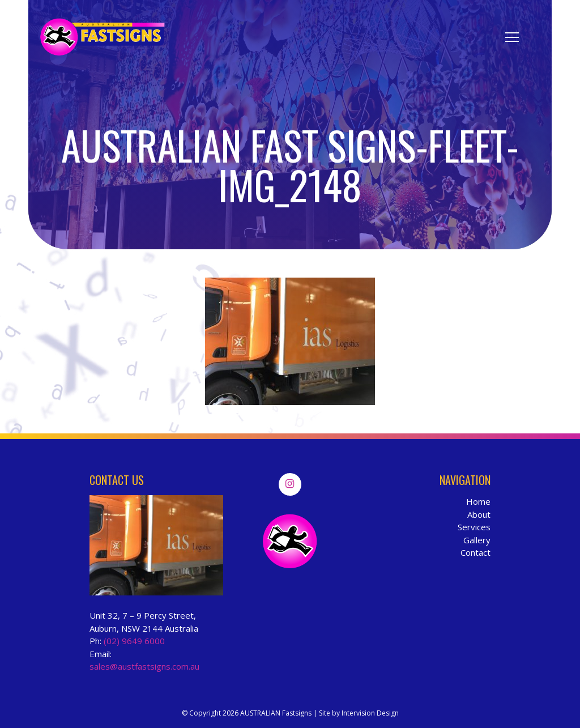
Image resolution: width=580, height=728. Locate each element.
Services (474, 527)
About (479, 514)
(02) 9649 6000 (134, 641)
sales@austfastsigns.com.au (144, 666)
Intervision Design (370, 713)
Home (478, 501)
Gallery (477, 540)
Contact (475, 552)
